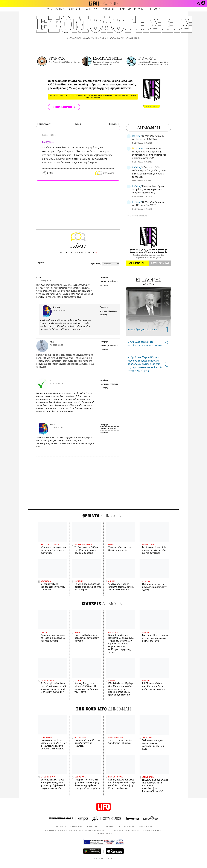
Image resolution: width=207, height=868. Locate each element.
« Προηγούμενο (44, 124)
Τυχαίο (78, 124)
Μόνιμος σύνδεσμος (109, 281)
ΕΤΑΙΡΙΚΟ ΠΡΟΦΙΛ (128, 827)
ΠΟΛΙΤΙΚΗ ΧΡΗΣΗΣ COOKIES (126, 830)
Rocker (57, 307)
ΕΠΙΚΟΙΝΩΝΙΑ (76, 827)
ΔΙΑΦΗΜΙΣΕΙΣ (109, 827)
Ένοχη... (48, 142)
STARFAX (57, 58)
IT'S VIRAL (109, 9)
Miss (52, 342)
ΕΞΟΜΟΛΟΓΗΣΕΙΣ (56, 9)
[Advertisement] (104, 484)
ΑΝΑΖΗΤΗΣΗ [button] (152, 106)
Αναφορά (104, 277)
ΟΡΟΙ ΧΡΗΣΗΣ (146, 827)
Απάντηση (104, 285)
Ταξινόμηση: (95, 264)
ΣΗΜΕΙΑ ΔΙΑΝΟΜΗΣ (152, 830)
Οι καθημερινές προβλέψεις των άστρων (64, 62)
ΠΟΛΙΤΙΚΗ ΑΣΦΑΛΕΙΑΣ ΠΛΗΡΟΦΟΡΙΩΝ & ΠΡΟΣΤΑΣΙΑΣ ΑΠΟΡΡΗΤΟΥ (77, 830)
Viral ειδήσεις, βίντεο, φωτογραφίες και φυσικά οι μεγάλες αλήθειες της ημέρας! (153, 63)
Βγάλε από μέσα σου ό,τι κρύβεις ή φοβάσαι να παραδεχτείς (107, 63)
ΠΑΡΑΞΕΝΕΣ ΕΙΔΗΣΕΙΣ (131, 9)
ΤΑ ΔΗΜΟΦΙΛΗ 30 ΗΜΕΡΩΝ (138, 216)
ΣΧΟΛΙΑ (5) (109, 173)
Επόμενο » (114, 124)
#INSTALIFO (76, 9)
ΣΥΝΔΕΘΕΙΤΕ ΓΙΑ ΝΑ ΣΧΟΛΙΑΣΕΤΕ (76, 253)
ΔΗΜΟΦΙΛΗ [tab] (137, 263)
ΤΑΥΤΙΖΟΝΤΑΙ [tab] (160, 263)
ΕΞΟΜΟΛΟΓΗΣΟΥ (64, 107)
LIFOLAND (109, 3)
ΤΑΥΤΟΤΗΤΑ (60, 827)
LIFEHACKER (154, 9)
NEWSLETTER (92, 827)
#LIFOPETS (93, 9)
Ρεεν (39, 278)
